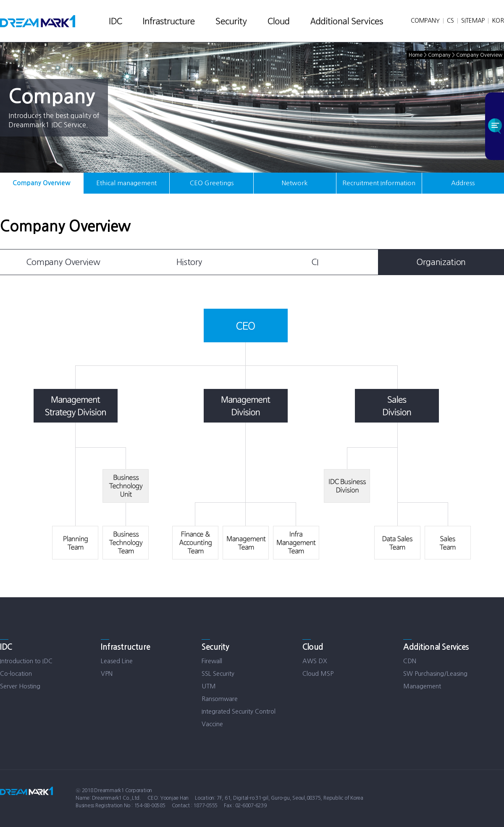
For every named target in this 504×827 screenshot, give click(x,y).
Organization (441, 262)
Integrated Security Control (239, 711)
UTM (209, 686)
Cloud (313, 647)
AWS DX (315, 661)
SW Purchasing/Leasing (435, 673)
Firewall (212, 661)
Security (215, 647)
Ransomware (220, 699)
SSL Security (218, 673)
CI (315, 262)
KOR (498, 21)
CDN (410, 661)
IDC (6, 647)
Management (422, 686)
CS (450, 21)
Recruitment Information (379, 183)
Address (463, 183)
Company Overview (42, 183)
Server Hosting (20, 686)
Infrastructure (125, 647)
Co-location (16, 673)
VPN (107, 673)
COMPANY (425, 21)
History (189, 262)
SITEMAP (473, 21)
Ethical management (126, 183)
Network (295, 183)
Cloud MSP (318, 673)
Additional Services (436, 647)
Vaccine (212, 724)
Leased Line (117, 661)
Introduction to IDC (26, 661)
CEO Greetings (212, 183)
